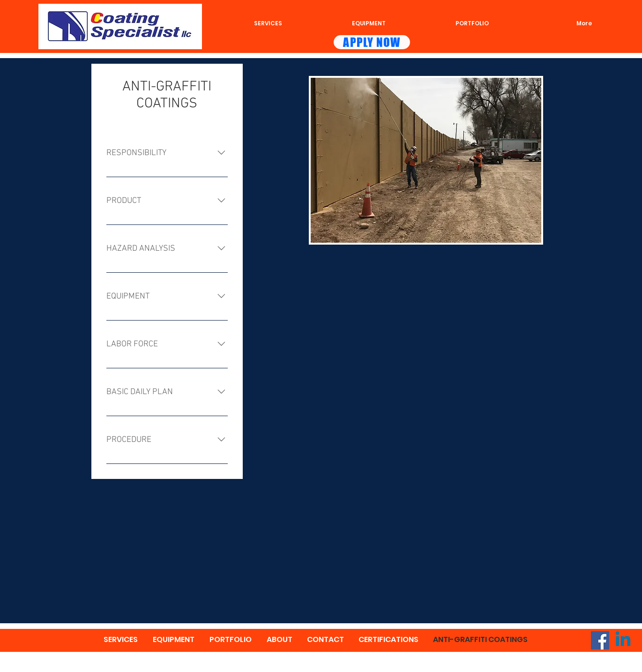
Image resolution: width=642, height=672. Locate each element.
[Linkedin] (623, 640)
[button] (426, 160)
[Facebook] (600, 640)
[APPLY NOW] (372, 42)
